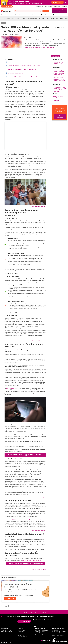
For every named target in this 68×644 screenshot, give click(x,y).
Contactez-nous (7, 6)
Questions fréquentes (41, 634)
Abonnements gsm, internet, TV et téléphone (59, 64)
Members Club (40, 6)
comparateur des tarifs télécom (31, 560)
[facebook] (1, 643)
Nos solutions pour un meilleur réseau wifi (60, 71)
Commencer (10, 598)
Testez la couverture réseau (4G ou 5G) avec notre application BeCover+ (60, 89)
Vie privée (3, 640)
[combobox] (32, 11)
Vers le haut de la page (39, 207)
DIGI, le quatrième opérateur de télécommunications (27, 520)
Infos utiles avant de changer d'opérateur (33, 19)
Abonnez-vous (47, 625)
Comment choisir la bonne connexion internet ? (20, 62)
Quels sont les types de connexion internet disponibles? (23, 66)
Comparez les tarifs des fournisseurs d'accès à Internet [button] (25, 563)
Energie (20, 633)
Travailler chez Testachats (59, 635)
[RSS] (10, 643)
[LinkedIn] (5, 643)
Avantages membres (40, 632)
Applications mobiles (35, 626)
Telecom (20, 634)
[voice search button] (41, 11)
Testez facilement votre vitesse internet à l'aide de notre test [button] (25, 455)
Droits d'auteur (21, 640)
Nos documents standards (42, 630)
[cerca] (26, 11)
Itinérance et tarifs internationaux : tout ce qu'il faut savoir (60, 81)
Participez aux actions (6, 632)
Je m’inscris (42, 612)
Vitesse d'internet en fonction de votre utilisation (21, 69)
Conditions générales (27, 639)
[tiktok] (7, 643)
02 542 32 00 (24, 621)
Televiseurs (21, 632)
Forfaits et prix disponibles (14, 73)
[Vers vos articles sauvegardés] (1, 34)
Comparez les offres (52, 19)
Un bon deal (57, 6)
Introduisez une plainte (6, 630)
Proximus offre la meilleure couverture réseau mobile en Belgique (60, 98)
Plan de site (21, 635)
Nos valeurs (55, 630)
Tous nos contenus (23, 637)
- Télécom (14, 34)
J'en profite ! (58, 2)
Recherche (46, 11)
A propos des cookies (15, 639)
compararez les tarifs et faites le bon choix (39, 48)
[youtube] (9, 643)
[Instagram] (3, 643)
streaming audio (11, 388)
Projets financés (56, 633)
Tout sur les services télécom (11, 19)
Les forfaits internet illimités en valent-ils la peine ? (21, 77)
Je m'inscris (60, 116)
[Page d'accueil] (1, 616)
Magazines (22, 625)
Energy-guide (49, 6)
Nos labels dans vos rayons (59, 634)
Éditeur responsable (12, 640)
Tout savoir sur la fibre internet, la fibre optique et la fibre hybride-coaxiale (60, 75)
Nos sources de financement (59, 632)
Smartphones (21, 630)
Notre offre (38, 633)
